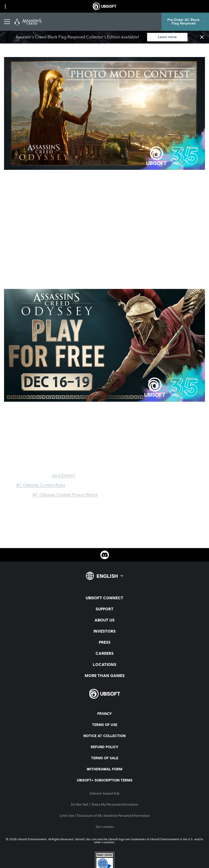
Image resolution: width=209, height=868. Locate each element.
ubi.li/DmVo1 (64, 476)
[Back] (11, 44)
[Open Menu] (7, 22)
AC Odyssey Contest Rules (41, 485)
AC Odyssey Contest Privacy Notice (65, 495)
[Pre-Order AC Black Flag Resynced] (185, 22)
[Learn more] (167, 37)
